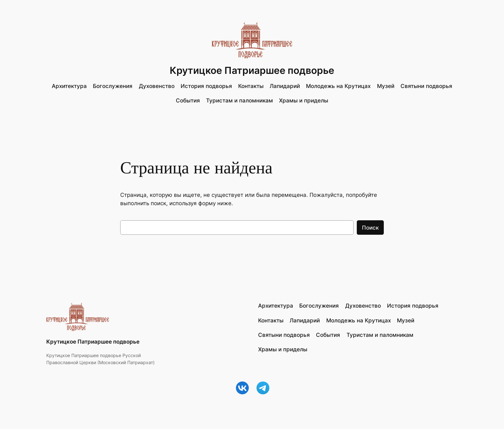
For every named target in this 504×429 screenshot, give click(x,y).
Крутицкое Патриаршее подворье (252, 70)
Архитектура (69, 86)
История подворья (206, 86)
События (188, 101)
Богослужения (113, 86)
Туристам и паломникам (239, 101)
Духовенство (157, 86)
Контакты (251, 86)
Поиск (370, 228)
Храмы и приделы (304, 101)
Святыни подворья (426, 86)
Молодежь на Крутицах (338, 86)
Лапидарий (285, 86)
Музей (386, 86)
